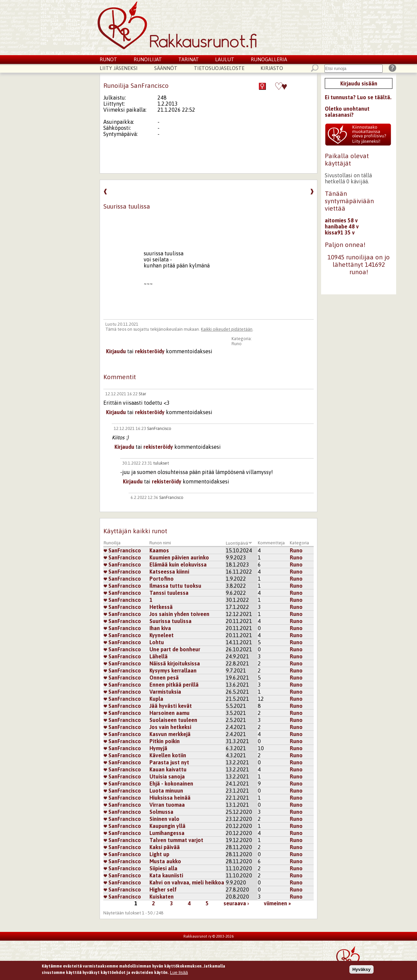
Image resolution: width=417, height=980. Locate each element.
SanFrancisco (159, 428)
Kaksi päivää (165, 847)
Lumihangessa (167, 833)
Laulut (225, 59)
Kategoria (299, 543)
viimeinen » (277, 903)
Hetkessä (161, 607)
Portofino (162, 579)
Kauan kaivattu (168, 769)
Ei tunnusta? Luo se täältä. (358, 97)
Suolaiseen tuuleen (173, 720)
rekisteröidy (150, 351)
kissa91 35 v (340, 232)
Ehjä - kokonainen (171, 784)
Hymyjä (158, 748)
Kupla (156, 699)
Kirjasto (272, 68)
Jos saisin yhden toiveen (179, 614)
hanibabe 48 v (342, 226)
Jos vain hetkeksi (170, 727)
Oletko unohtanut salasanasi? (347, 112)
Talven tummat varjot (176, 840)
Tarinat (189, 59)
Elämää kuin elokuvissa (178, 565)
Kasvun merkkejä (170, 734)
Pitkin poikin (165, 741)
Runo (237, 344)
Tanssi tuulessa (169, 593)
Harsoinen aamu (169, 713)
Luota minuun (166, 791)
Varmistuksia (165, 692)
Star (142, 394)
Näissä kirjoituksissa (175, 663)
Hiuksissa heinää (170, 798)
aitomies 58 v (341, 220)
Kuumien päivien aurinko (179, 557)
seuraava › (236, 903)
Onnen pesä (164, 678)
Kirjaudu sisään (359, 83)
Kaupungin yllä (167, 826)
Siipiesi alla (163, 868)
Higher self (163, 890)
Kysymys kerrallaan (173, 670)
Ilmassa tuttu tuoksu (175, 586)
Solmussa (161, 812)
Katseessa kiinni (169, 572)
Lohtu (157, 642)
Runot (108, 59)
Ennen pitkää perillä (174, 685)
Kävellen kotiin (168, 755)
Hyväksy (361, 970)
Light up (159, 854)
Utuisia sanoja (167, 776)
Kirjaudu (116, 351)
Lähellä (159, 656)
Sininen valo (164, 819)
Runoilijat (148, 59)
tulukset (161, 463)
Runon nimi (160, 543)
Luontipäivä (239, 543)
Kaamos (159, 550)
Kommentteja (271, 543)
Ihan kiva (160, 628)
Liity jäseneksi (119, 68)
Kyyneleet (162, 635)
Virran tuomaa (167, 805)
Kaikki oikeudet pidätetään (227, 329)
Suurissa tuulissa (170, 621)
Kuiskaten (162, 897)
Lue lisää (179, 973)
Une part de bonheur (175, 649)
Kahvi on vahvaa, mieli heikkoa (187, 882)
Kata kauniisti (166, 875)
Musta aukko (165, 861)
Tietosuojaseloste (219, 68)
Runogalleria (269, 59)
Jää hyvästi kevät (171, 706)
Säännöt (166, 68)
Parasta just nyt (169, 762)
